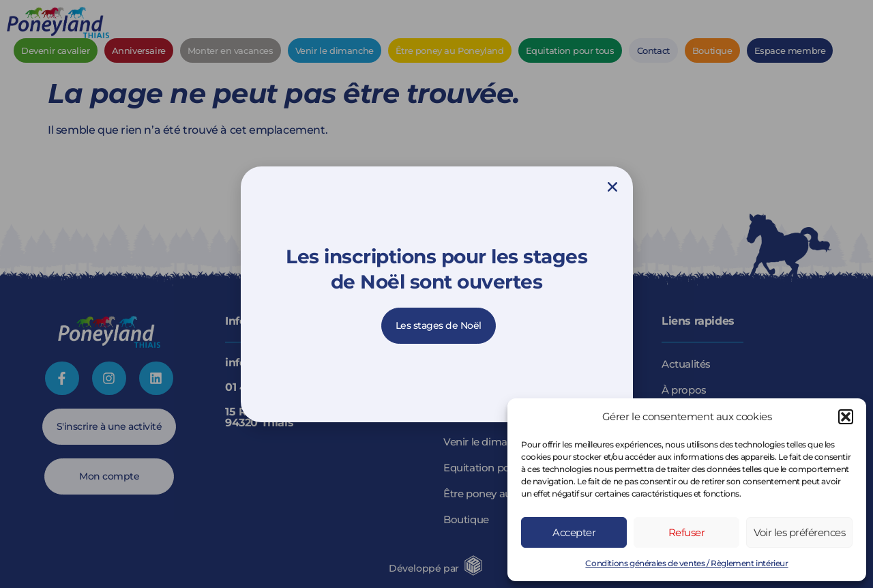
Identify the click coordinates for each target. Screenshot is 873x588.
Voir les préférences (799, 532)
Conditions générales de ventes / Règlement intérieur (686, 563)
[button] (846, 417)
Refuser (687, 532)
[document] (436, 294)
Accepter (574, 532)
